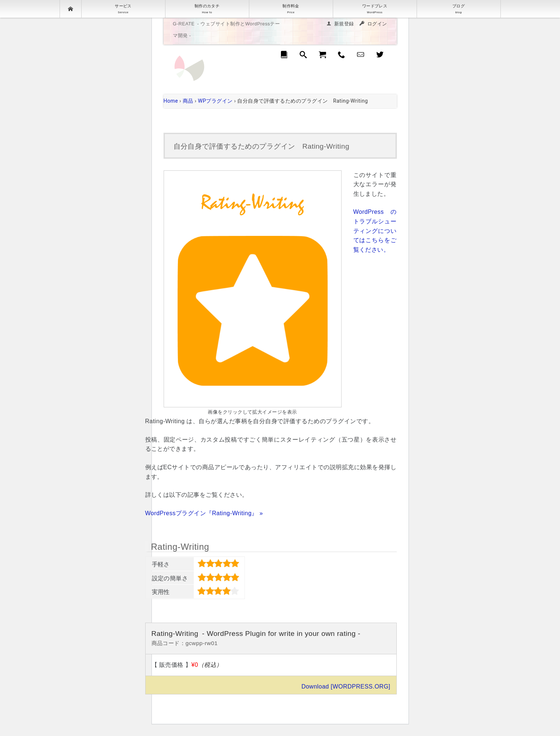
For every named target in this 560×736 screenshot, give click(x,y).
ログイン (377, 24)
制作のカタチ (207, 9)
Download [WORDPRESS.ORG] (346, 687)
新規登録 (344, 24)
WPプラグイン (215, 101)
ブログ (459, 9)
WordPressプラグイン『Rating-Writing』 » (204, 513)
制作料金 (291, 9)
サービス (123, 9)
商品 (188, 101)
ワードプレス (375, 9)
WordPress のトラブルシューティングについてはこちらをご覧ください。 (375, 231)
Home (171, 101)
